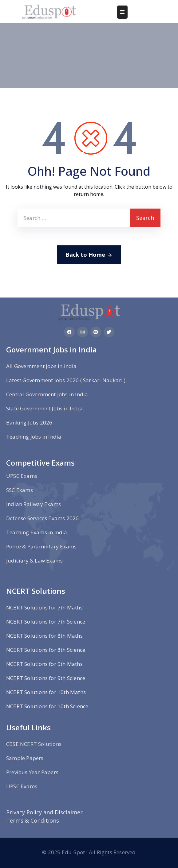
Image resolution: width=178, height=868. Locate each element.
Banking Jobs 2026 (29, 422)
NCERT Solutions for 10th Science (47, 706)
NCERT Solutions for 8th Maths (44, 636)
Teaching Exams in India (37, 532)
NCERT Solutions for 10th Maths (46, 692)
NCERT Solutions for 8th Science (46, 650)
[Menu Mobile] (122, 12)
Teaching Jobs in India (34, 437)
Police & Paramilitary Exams (41, 546)
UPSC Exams (22, 476)
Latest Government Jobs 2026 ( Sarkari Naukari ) (66, 380)
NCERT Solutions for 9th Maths (44, 664)
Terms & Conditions (33, 820)
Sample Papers (25, 758)
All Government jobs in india (42, 366)
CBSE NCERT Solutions (34, 744)
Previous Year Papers (32, 772)
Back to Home (89, 255)
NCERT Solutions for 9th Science (46, 678)
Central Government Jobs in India (47, 394)
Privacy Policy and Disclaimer (44, 812)
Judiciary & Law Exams (34, 561)
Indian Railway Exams (34, 504)
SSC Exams (20, 490)
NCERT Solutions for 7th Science (46, 622)
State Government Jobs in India (44, 408)
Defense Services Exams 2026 (42, 518)
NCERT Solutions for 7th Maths (44, 607)
